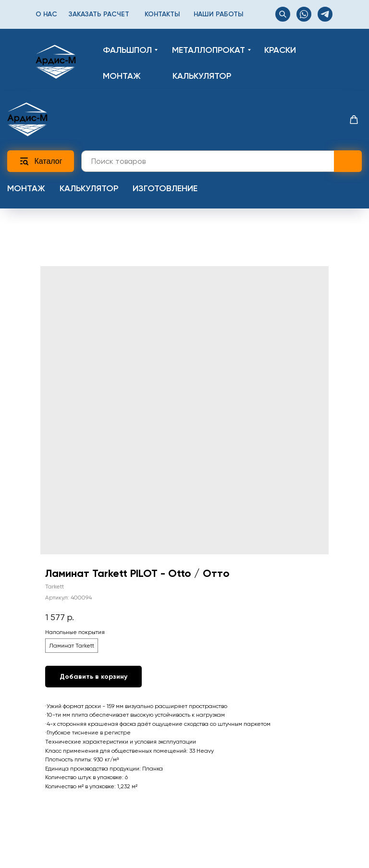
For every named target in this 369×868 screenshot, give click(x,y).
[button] (354, 120)
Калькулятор (89, 188)
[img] (56, 62)
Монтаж (26, 188)
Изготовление (165, 188)
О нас (46, 14)
